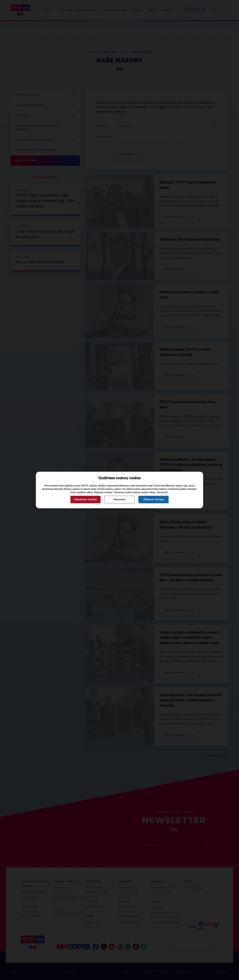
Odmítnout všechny (86, 499)
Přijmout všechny (154, 499)
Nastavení (119, 499)
